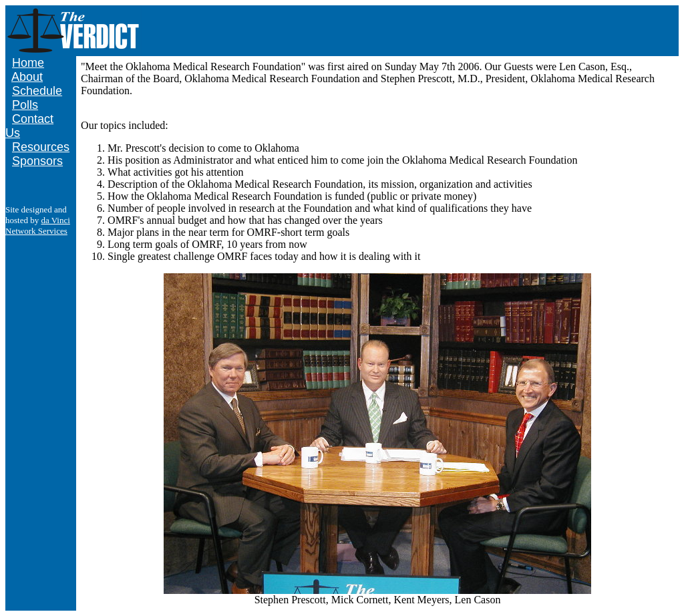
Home (28, 63)
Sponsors (37, 161)
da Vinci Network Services (38, 225)
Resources (41, 147)
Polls (25, 105)
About (27, 77)
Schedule (37, 91)
